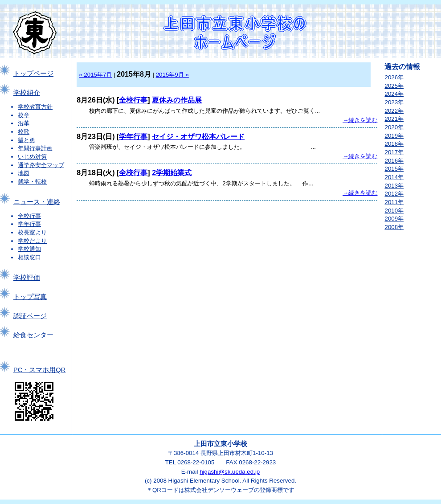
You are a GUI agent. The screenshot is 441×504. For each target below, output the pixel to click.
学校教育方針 (35, 107)
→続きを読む (360, 120)
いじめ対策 (32, 157)
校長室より (32, 232)
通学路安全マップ (41, 165)
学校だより (32, 241)
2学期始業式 (172, 173)
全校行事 (29, 216)
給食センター (33, 335)
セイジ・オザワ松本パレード (198, 137)
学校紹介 (27, 93)
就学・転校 (32, 182)
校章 (24, 115)
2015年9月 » (172, 75)
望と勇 (27, 140)
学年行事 (29, 224)
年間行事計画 (35, 148)
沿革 (24, 123)
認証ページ (30, 316)
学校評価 (27, 278)
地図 (24, 173)
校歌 (24, 132)
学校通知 (29, 249)
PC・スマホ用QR (39, 370)
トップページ (33, 74)
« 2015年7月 (95, 75)
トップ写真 (30, 297)
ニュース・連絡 (37, 202)
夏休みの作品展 (177, 100)
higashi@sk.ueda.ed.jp (230, 472)
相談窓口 (29, 257)
